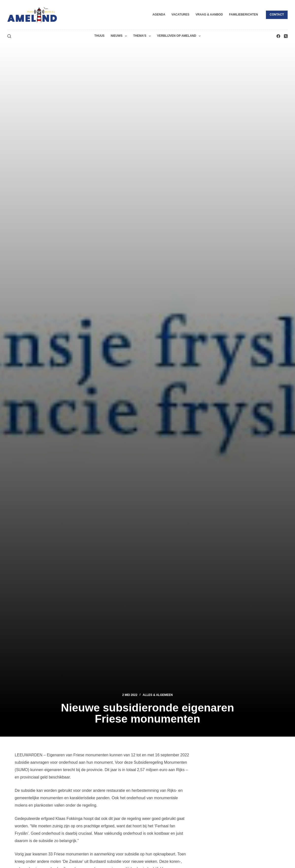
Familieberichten (243, 15)
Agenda (159, 15)
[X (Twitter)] (286, 36)
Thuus (99, 36)
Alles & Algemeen (158, 695)
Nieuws (120, 36)
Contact (277, 15)
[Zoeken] (9, 36)
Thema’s (143, 36)
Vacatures (181, 15)
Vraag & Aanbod (209, 15)
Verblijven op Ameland (180, 36)
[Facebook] (278, 36)
